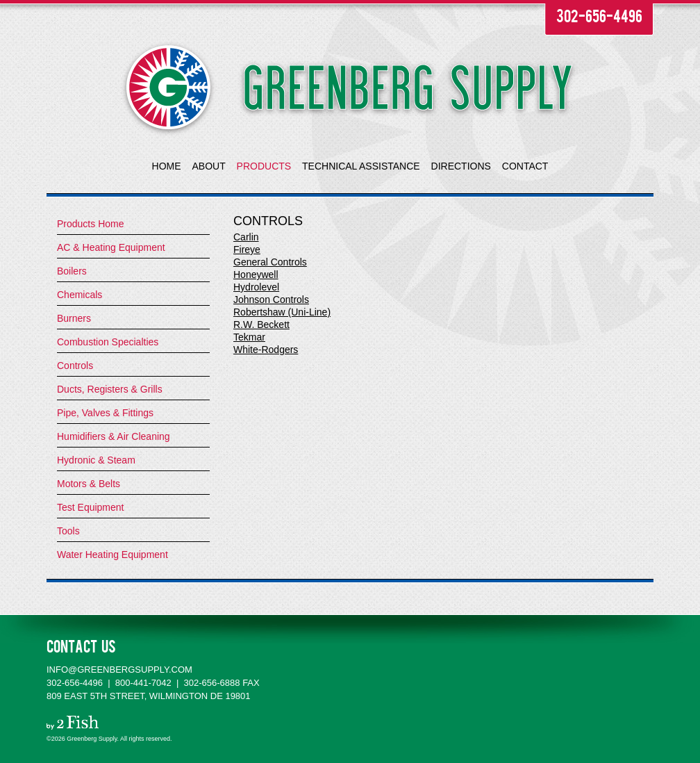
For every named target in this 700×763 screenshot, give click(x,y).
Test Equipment (91, 507)
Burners (74, 318)
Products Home (90, 224)
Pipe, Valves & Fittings (105, 413)
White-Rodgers (266, 350)
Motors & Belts (89, 484)
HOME (167, 166)
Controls (75, 366)
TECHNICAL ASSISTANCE (361, 166)
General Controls (270, 262)
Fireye (247, 249)
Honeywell (256, 274)
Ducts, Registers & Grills (110, 389)
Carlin (246, 237)
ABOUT (208, 166)
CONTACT (525, 166)
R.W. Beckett (261, 325)
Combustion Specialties (108, 342)
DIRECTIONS (461, 166)
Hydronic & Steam (96, 460)
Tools (68, 531)
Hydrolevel (256, 287)
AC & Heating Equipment (111, 247)
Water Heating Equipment (112, 555)
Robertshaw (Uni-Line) (282, 312)
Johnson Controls (271, 300)
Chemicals (80, 295)
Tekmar (249, 337)
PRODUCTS (264, 166)
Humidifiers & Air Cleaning (114, 436)
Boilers (72, 271)
